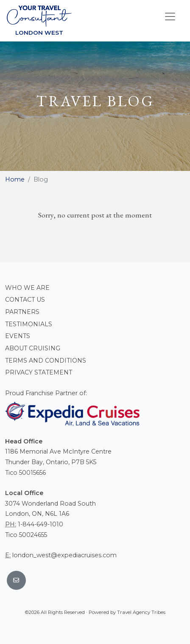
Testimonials (29, 324)
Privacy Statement (39, 372)
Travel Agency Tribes (141, 612)
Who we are (27, 288)
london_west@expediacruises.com (64, 555)
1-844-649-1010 (41, 524)
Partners (22, 312)
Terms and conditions (46, 361)
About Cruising (33, 348)
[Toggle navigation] (170, 17)
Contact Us (25, 300)
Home (15, 179)
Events (18, 336)
